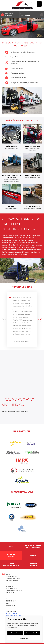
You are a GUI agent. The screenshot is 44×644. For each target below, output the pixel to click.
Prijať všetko (15, 633)
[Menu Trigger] (39, 4)
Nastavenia (24, 638)
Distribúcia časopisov (33, 565)
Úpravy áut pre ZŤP (11, 556)
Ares (11, 547)
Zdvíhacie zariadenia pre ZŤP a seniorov (33, 547)
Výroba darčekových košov (11, 565)
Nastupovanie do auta (13, 616)
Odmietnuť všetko (32, 633)
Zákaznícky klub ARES (9, 15)
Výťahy (33, 556)
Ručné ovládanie (12, 613)
